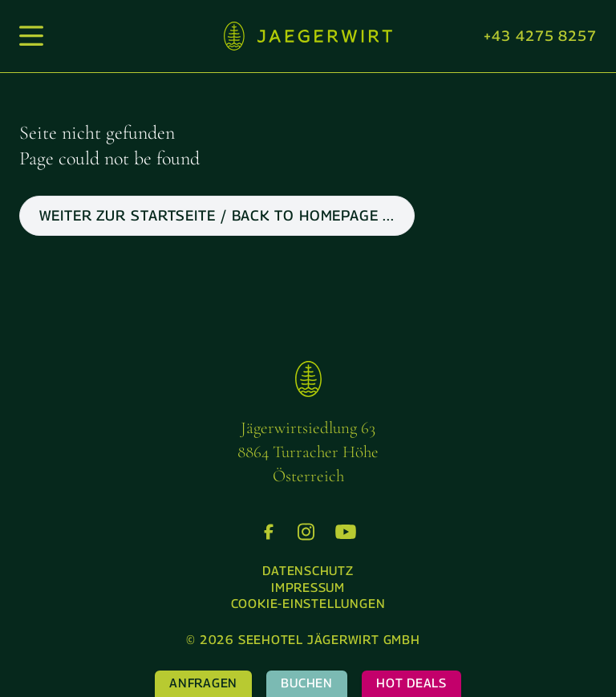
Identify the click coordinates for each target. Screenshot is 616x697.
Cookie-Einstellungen (308, 604)
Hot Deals (411, 683)
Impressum (308, 588)
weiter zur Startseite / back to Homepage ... (217, 215)
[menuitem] (308, 571)
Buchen (307, 683)
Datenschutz (308, 571)
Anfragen (203, 683)
